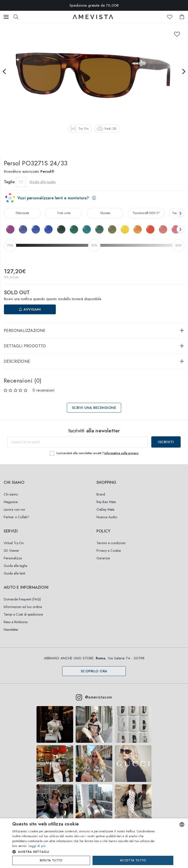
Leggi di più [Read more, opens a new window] (37, 846)
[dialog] (94, 843)
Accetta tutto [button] (133, 860)
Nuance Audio (107, 517)
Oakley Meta (105, 509)
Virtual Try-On (14, 543)
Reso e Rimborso (16, 622)
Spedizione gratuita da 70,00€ (94, 5)
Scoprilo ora (94, 671)
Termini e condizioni (111, 543)
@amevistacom (94, 697)
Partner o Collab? (16, 517)
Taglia (9, 182)
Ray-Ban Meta (106, 502)
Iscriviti (166, 442)
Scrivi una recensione (94, 408)
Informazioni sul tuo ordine (23, 607)
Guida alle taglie (42, 182)
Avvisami (30, 309)
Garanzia (103, 558)
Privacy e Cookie (109, 551)
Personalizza (13, 558)
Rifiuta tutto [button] (51, 860)
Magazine (11, 502)
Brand (101, 494)
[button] (85, 852)
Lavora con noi (14, 509)
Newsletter (11, 630)
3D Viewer (11, 551)
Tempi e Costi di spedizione (23, 614)
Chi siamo (11, 494)
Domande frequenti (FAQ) (22, 599)
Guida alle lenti (14, 573)
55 (21, 182)
